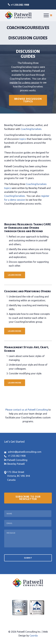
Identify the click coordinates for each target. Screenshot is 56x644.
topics (23, 139)
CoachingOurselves (31, 129)
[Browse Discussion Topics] (28, 100)
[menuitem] (46, 15)
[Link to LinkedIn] (16, 460)
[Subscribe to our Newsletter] (28, 498)
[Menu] (46, 15)
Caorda (34, 636)
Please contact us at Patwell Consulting (27, 410)
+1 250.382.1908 (20, 5)
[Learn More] (15, 275)
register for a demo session (24, 83)
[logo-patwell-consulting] (18, 15)
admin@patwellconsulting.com (25, 452)
